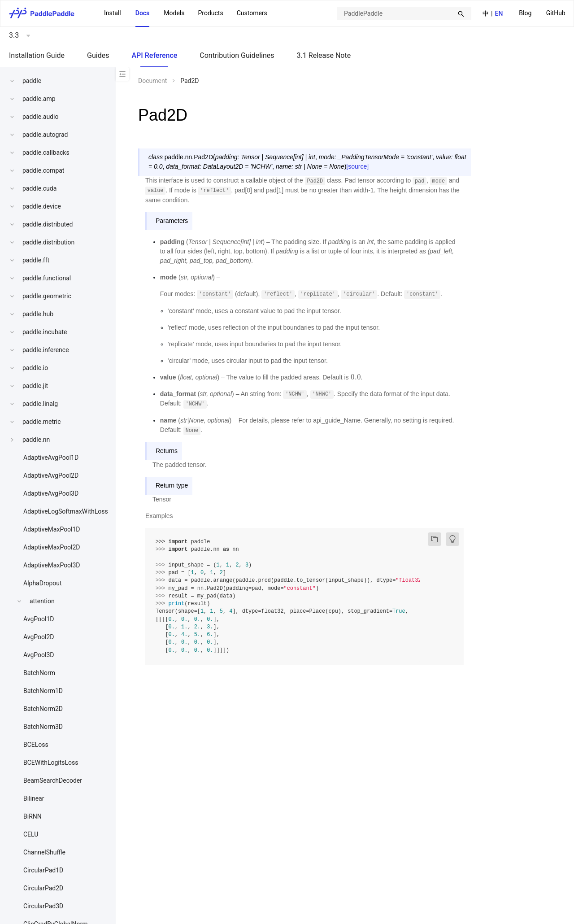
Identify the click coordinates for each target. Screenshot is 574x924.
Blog (525, 13)
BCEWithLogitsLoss (51, 763)
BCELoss (36, 745)
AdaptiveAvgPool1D (51, 458)
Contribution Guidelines (237, 55)
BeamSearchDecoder (53, 780)
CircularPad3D (43, 906)
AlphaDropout (43, 583)
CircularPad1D (43, 870)
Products (210, 13)
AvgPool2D (39, 637)
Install (113, 13)
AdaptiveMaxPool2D (52, 547)
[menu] (542, 13)
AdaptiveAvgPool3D (51, 493)
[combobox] (404, 13)
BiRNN (33, 816)
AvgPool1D (39, 619)
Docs (143, 13)
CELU (31, 834)
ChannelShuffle (44, 852)
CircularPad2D (43, 888)
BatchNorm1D (43, 691)
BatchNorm (39, 673)
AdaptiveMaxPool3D (52, 565)
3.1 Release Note (324, 55)
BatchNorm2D (43, 709)
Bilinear (34, 798)
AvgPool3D (39, 655)
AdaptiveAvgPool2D (51, 475)
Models (174, 13)
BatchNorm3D (43, 727)
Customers (252, 13)
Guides (98, 55)
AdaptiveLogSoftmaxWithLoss (66, 511)
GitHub (556, 13)
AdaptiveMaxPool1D (52, 529)
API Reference (154, 55)
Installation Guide (37, 55)
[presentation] (356, 377)
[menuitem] (525, 14)
